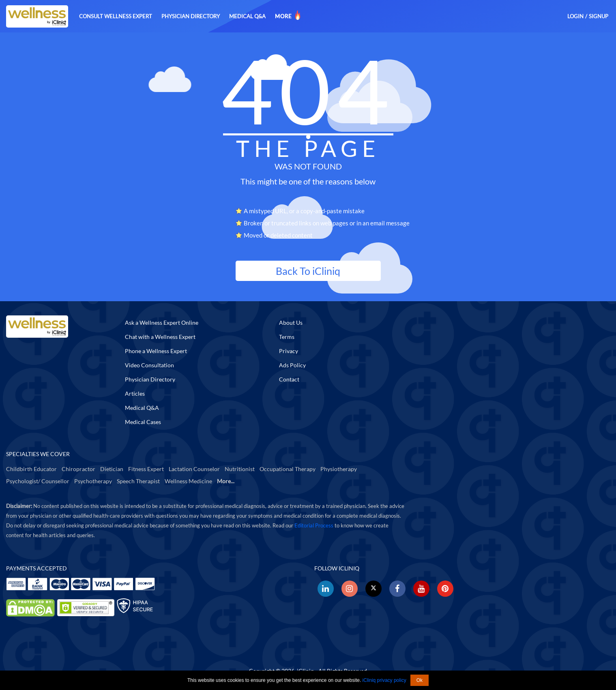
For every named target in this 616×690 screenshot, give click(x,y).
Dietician (112, 469)
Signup (599, 16)
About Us (291, 322)
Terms (287, 337)
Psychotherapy (93, 481)
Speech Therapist (138, 481)
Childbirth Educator (31, 469)
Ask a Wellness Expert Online (162, 322)
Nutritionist (240, 469)
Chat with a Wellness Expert (160, 337)
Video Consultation (149, 365)
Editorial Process (314, 525)
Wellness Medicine (188, 481)
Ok (420, 680)
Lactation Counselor (194, 469)
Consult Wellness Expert (116, 16)
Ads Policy (292, 365)
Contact (289, 379)
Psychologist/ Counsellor (38, 481)
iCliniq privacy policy (384, 680)
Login (575, 16)
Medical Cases (143, 422)
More (288, 15)
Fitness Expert (146, 469)
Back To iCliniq (308, 271)
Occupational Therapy (288, 469)
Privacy (289, 351)
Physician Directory (191, 16)
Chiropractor (78, 469)
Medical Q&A (247, 16)
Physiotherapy (339, 469)
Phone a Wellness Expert (156, 351)
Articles (135, 393)
